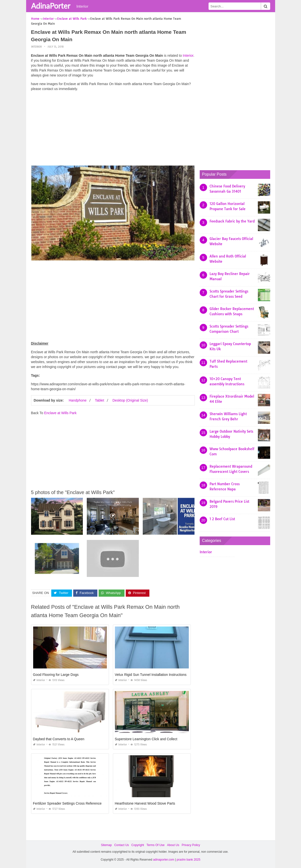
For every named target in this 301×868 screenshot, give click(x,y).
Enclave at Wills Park (60, 413)
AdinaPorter (51, 6)
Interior (82, 6)
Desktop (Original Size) (130, 400)
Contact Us (121, 845)
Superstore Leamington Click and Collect (146, 739)
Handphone (78, 400)
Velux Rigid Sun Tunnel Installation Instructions (151, 675)
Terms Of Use (155, 845)
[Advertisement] (113, 129)
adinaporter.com (164, 860)
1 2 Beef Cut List (222, 519)
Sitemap (106, 845)
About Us (173, 845)
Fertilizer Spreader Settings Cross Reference (67, 803)
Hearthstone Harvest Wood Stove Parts (145, 803)
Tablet (99, 400)
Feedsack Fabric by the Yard (232, 221)
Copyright (138, 845)
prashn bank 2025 (189, 860)
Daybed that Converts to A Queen (59, 739)
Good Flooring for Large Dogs (56, 675)
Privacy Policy (191, 845)
